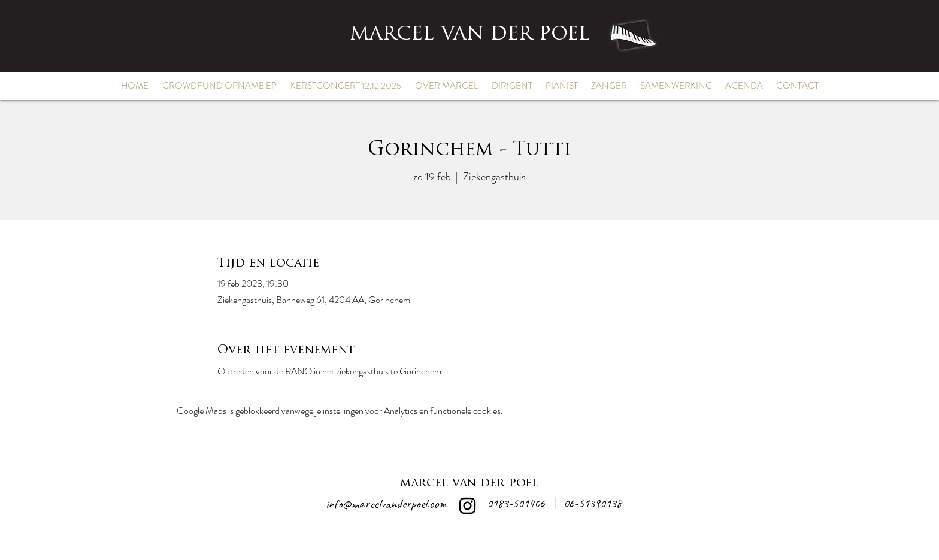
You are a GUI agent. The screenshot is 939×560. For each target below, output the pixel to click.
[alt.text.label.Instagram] (467, 506)
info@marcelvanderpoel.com (386, 504)
